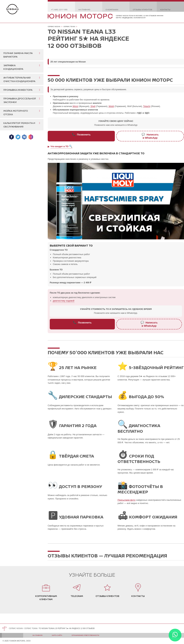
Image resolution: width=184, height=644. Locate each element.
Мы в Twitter (18, 137)
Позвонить (81, 134)
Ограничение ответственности (85, 635)
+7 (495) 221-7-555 (59, 9)
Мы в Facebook (11, 137)
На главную (84, 9)
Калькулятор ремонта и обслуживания (19, 125)
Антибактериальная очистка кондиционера (19, 79)
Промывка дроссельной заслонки (20, 100)
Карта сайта (57, 635)
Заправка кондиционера (13, 67)
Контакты (165, 9)
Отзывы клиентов (143, 9)
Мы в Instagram (31, 137)
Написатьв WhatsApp (150, 136)
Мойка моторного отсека (16, 112)
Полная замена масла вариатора (18, 55)
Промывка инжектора (18, 90)
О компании (112, 9)
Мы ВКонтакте (24, 137)
